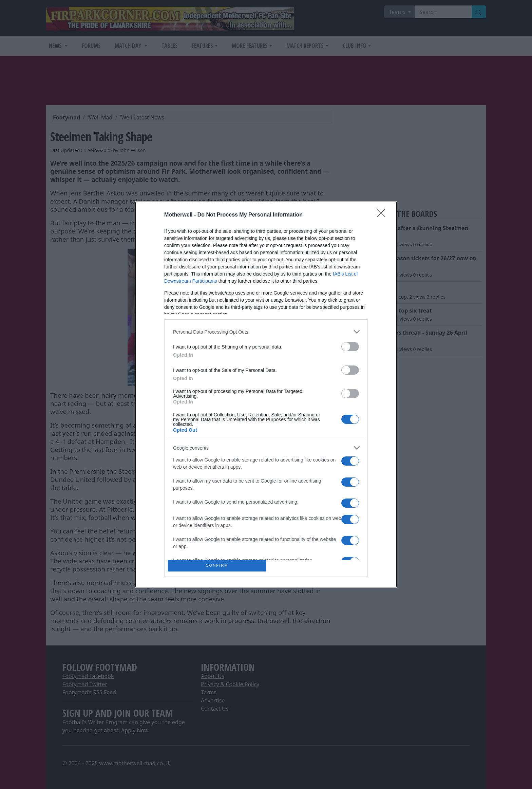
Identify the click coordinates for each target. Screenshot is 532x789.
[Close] (383, 215)
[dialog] (266, 394)
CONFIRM (217, 566)
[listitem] (266, 332)
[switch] (350, 347)
